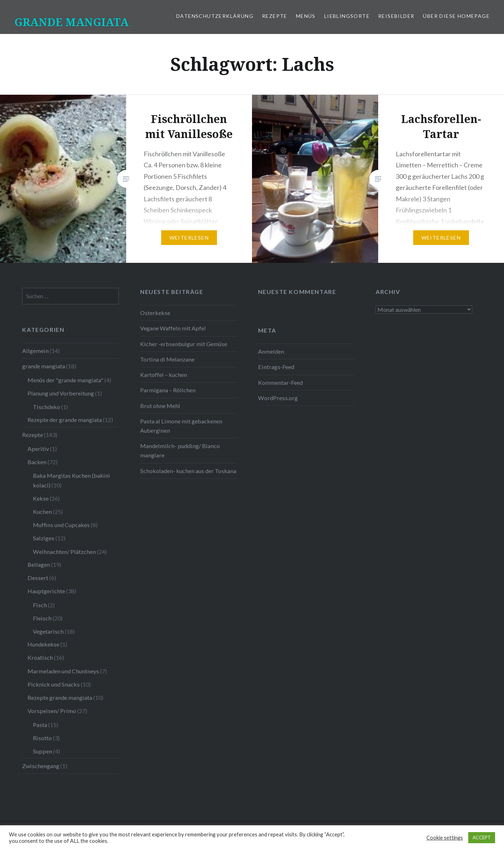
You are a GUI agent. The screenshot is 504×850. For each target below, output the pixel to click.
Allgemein (35, 351)
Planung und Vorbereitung (61, 393)
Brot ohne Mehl (160, 406)
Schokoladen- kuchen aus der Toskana (188, 471)
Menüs (306, 16)
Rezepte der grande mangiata (65, 420)
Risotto (42, 738)
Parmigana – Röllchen (168, 390)
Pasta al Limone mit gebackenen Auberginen (181, 426)
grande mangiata (44, 366)
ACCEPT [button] (482, 837)
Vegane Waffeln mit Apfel (173, 328)
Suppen (43, 751)
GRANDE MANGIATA (71, 22)
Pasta (40, 725)
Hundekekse (43, 644)
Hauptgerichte (46, 591)
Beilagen (39, 564)
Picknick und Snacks (54, 684)
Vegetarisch (48, 631)
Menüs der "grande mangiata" (65, 380)
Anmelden (271, 351)
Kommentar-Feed (280, 382)
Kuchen (42, 512)
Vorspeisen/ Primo (52, 711)
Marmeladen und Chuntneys (63, 671)
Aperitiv (38, 449)
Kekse (41, 498)
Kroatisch (40, 657)
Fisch (40, 605)
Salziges (44, 538)
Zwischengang (41, 766)
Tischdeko (46, 407)
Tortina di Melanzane (167, 359)
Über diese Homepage (456, 16)
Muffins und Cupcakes (61, 525)
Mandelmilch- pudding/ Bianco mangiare (180, 450)
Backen (37, 462)
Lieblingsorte (347, 16)
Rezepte (275, 16)
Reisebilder (396, 16)
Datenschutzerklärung (215, 16)
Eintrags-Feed (276, 367)
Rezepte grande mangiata (60, 697)
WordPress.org (278, 398)
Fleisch (42, 618)
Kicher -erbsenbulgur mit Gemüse (184, 344)
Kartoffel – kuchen (164, 375)
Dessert (38, 578)
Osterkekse (155, 313)
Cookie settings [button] (445, 838)
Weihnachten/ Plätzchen (64, 552)
